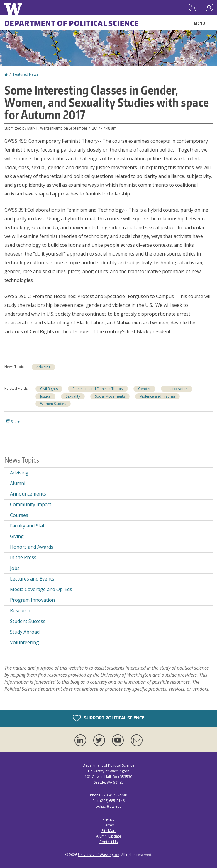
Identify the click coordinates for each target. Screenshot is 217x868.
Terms (108, 825)
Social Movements (110, 396)
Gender (144, 389)
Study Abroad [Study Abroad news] (25, 632)
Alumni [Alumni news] (18, 483)
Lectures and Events (32, 579)
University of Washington (99, 855)
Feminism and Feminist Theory (98, 389)
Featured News (26, 74)
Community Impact (31, 504)
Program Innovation (32, 600)
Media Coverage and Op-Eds (41, 589)
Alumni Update (109, 836)
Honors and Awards (32, 547)
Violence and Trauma (157, 396)
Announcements (28, 494)
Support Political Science (108, 718)
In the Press (23, 557)
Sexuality (73, 396)
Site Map (108, 831)
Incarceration (177, 389)
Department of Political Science (72, 23)
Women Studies (53, 404)
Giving (17, 536)
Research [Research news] (20, 610)
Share (13, 421)
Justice (45, 396)
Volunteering (24, 642)
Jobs (15, 568)
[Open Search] (209, 7)
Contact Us (108, 842)
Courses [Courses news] (19, 515)
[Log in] (193, 7)
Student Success (28, 621)
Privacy (108, 820)
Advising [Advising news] (43, 367)
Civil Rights (49, 389)
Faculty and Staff (28, 526)
